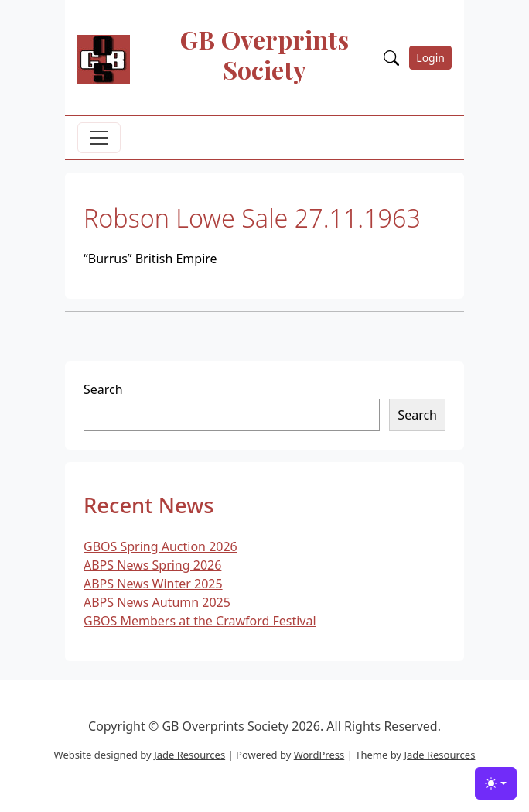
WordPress (319, 755)
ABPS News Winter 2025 (153, 584)
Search (103, 389)
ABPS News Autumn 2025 (157, 602)
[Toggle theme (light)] (496, 783)
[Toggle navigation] (99, 138)
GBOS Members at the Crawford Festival (200, 621)
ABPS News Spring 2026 (152, 565)
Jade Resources (189, 755)
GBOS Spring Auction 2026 (160, 546)
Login (430, 58)
